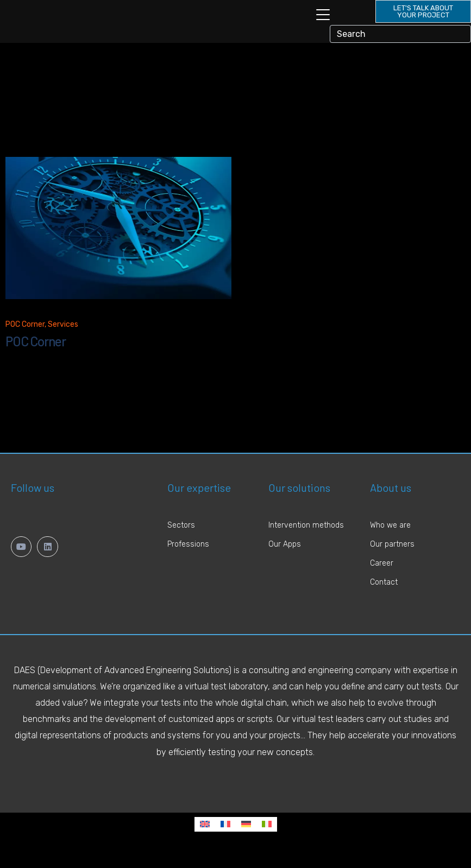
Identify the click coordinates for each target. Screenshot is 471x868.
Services (63, 340)
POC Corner (25, 340)
